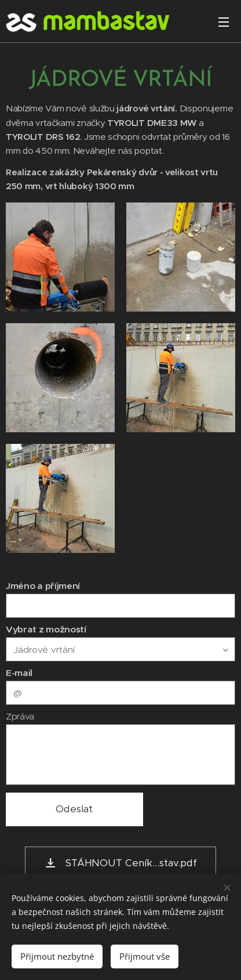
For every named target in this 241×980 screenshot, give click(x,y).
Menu (224, 22)
